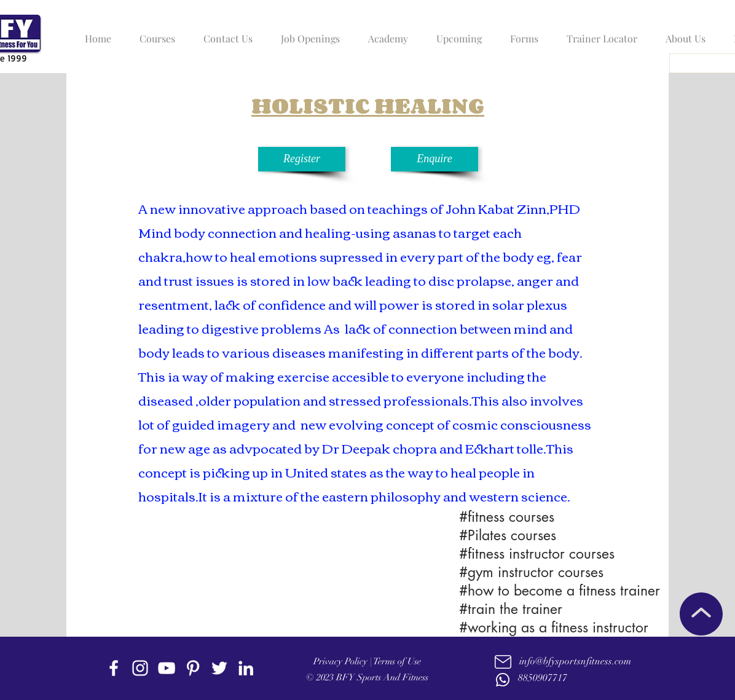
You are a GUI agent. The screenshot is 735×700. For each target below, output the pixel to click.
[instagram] (140, 668)
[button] (154, 33)
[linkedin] (246, 668)
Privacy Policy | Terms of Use (367, 661)
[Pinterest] (193, 668)
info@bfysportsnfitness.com (575, 661)
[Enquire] (434, 159)
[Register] (302, 159)
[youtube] (167, 668)
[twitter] (219, 668)
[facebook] (114, 668)
